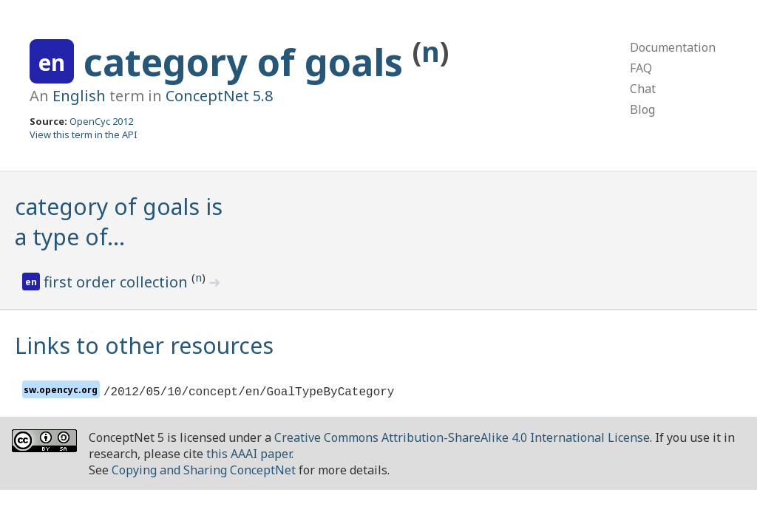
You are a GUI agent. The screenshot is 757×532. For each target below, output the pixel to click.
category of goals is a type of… (119, 222)
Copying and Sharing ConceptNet (204, 470)
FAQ (641, 68)
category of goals (248, 62)
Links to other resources (144, 345)
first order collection (118, 282)
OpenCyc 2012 (101, 121)
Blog (642, 109)
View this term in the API (84, 134)
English (79, 96)
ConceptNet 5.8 (219, 96)
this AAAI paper (249, 454)
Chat (643, 89)
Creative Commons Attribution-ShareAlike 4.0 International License (462, 437)
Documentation (673, 47)
